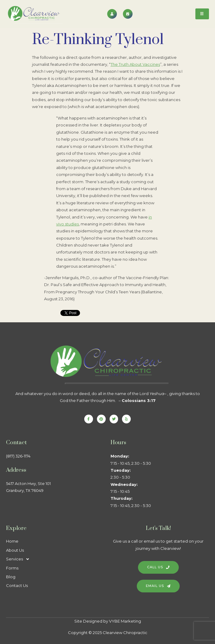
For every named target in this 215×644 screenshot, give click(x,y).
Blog (11, 577)
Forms (12, 568)
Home (12, 541)
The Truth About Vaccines (135, 64)
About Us (15, 550)
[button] (55, 559)
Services (19, 559)
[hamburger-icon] (202, 14)
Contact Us (17, 585)
